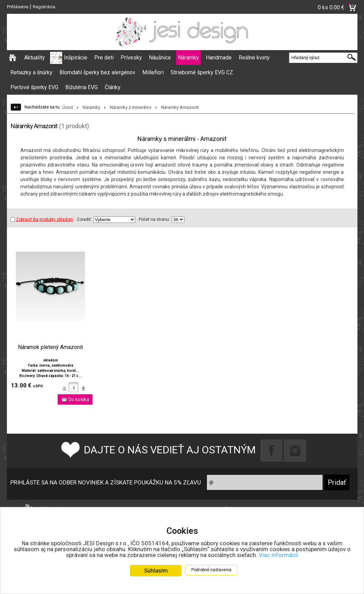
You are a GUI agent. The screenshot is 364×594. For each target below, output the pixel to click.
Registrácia (44, 7)
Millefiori (153, 72)
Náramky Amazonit (180, 107)
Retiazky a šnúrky (31, 72)
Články (113, 87)
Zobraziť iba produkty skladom (42, 219)
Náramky (188, 58)
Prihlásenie (18, 7)
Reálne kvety (254, 58)
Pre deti (104, 58)
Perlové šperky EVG (34, 87)
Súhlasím (156, 571)
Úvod (68, 107)
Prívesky (131, 58)
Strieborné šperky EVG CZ (202, 72)
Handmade (219, 58)
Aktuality (35, 58)
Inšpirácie (76, 58)
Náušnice (160, 58)
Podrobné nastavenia (211, 570)
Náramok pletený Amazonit (50, 347)
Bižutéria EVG (82, 87)
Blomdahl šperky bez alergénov (97, 72)
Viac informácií (278, 555)
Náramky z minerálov (131, 107)
